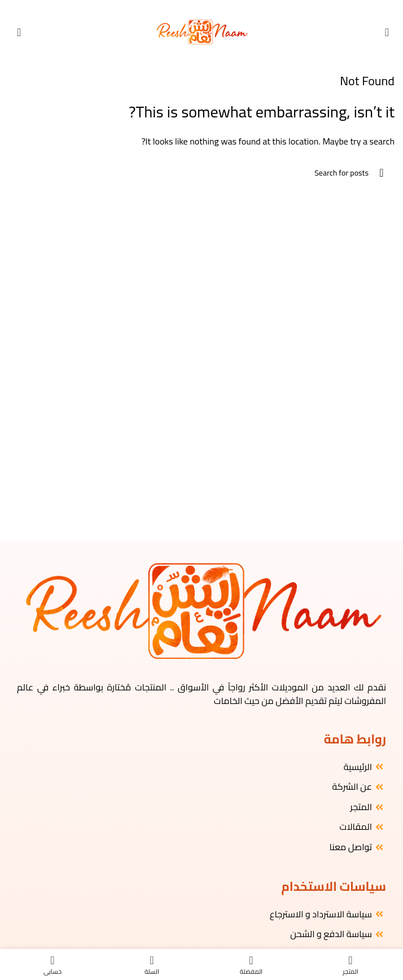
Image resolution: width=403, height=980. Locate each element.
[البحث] (201, 173)
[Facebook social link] (216, 8)
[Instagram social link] (206, 8)
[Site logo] (202, 31)
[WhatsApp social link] (187, 8)
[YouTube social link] (197, 8)
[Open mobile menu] (387, 32)
